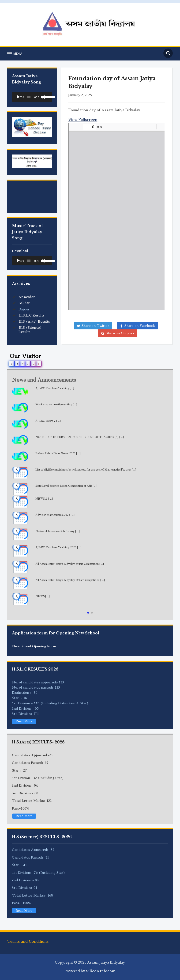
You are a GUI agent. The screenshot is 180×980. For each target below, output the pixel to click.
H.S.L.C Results (32, 315)
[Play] (18, 97)
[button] (88, 613)
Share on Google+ (120, 333)
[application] (32, 97)
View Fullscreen (83, 120)
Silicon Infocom (101, 971)
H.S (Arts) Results (34, 321)
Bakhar (24, 303)
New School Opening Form (34, 646)
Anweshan (27, 297)
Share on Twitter (95, 326)
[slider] (29, 97)
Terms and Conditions (28, 942)
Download (20, 251)
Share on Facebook (140, 326)
